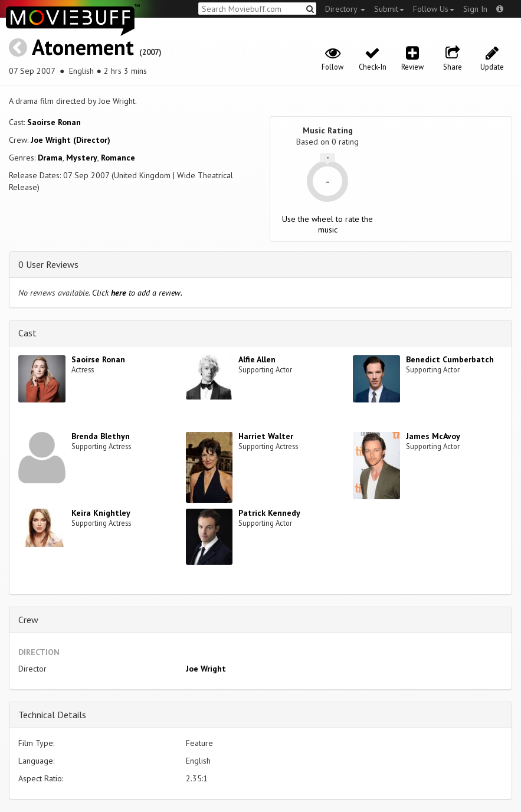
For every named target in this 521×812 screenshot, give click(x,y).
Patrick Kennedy (269, 513)
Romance (118, 158)
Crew (28, 620)
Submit (389, 9)
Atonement (83, 47)
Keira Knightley (101, 513)
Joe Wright (206, 669)
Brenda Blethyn (101, 436)
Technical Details (52, 715)
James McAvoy (433, 436)
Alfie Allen (257, 359)
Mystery (82, 158)
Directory (345, 9)
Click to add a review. (137, 293)
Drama (50, 158)
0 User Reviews (48, 264)
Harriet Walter (266, 436)
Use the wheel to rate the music (327, 224)
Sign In (475, 9)
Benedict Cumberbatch (450, 359)
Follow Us (434, 9)
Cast (27, 333)
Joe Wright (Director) (71, 140)
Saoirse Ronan (54, 122)
